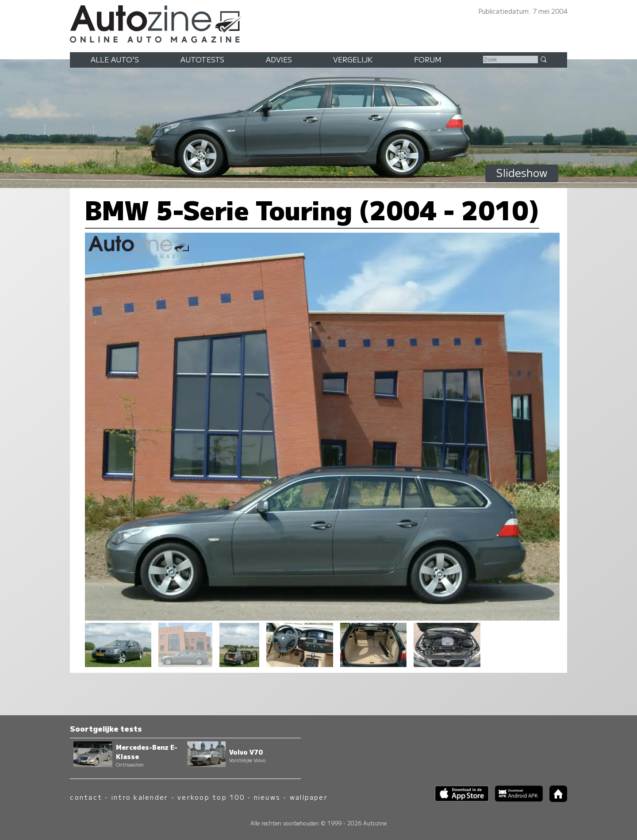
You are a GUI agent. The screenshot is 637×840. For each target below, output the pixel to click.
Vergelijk (353, 59)
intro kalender (140, 797)
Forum (428, 59)
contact (86, 797)
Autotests (202, 59)
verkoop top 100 (211, 797)
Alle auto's (115, 59)
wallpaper (309, 797)
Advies (279, 59)
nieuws (267, 797)
